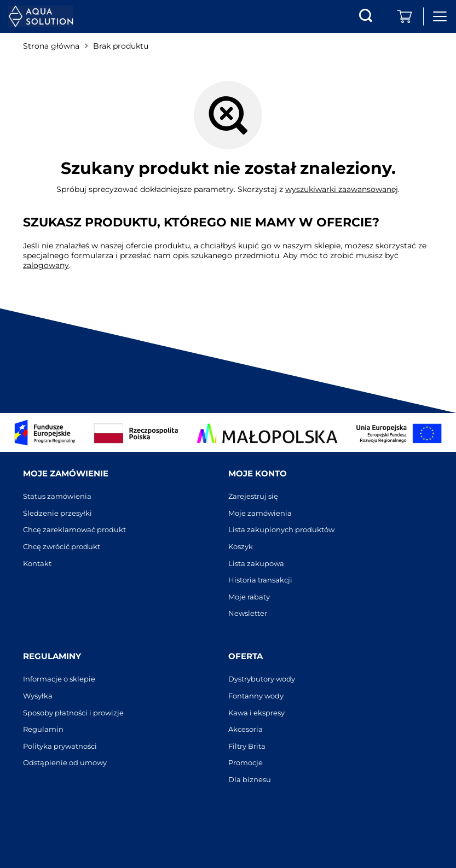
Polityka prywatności (60, 746)
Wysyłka (38, 696)
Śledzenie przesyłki (57, 513)
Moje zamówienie (66, 473)
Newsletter (248, 613)
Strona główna (51, 46)
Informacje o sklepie (59, 679)
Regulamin (43, 729)
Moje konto (258, 473)
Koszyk (241, 547)
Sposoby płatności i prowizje (73, 713)
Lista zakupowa (256, 564)
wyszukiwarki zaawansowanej (342, 189)
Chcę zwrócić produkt (62, 547)
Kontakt (37, 564)
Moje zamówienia (260, 513)
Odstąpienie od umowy (65, 763)
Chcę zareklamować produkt (74, 530)
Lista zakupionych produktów (281, 530)
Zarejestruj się (253, 496)
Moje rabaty (249, 597)
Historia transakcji (260, 580)
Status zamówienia (57, 496)
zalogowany (46, 265)
